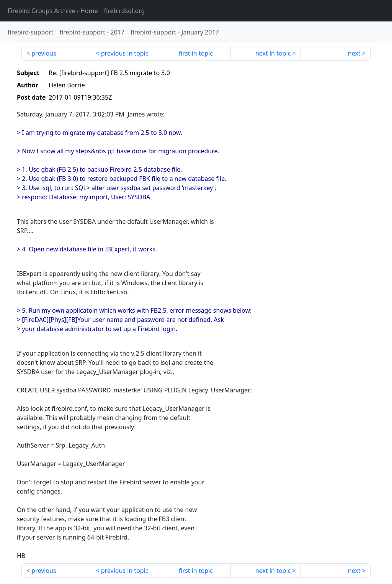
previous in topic (125, 53)
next (354, 53)
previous (44, 53)
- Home (53, 11)
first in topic (196, 53)
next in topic (273, 53)
